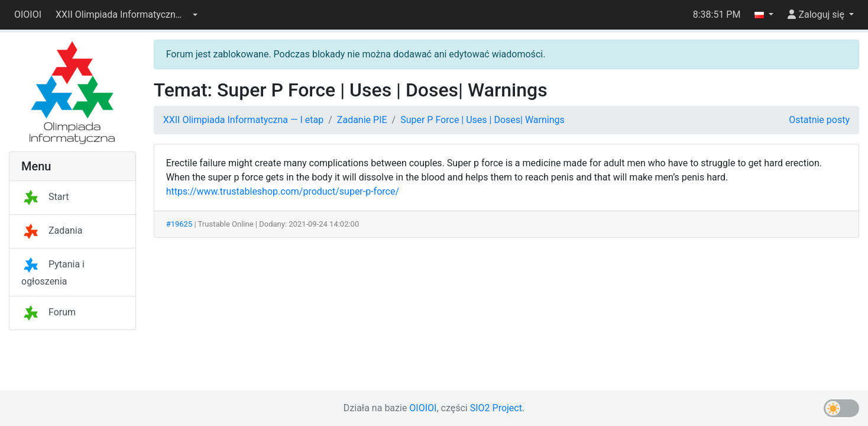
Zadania (52, 230)
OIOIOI (28, 14)
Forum (48, 312)
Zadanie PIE (362, 120)
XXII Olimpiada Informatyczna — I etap (244, 120)
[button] (127, 15)
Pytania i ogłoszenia (53, 273)
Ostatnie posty (819, 120)
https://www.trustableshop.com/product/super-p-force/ (283, 191)
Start (45, 197)
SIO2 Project (496, 408)
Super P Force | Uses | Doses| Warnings (482, 120)
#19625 (179, 224)
